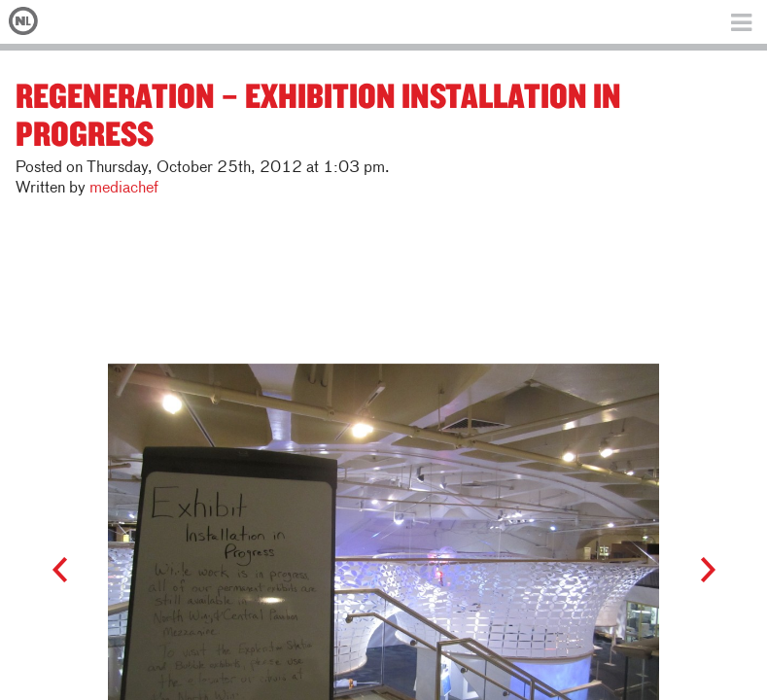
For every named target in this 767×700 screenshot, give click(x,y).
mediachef (124, 189)
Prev (69, 571)
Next (698, 571)
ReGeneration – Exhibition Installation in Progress (318, 114)
